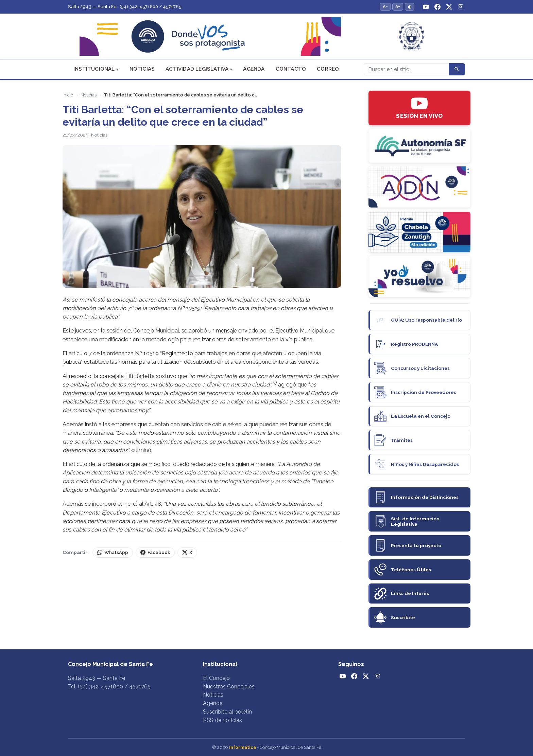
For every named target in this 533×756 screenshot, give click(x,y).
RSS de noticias (222, 720)
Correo (328, 69)
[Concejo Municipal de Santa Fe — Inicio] (266, 37)
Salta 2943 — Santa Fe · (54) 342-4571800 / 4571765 (125, 7)
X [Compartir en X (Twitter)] (187, 552)
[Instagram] (461, 7)
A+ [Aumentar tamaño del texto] (398, 7)
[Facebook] (437, 7)
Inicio (68, 95)
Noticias (142, 69)
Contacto (291, 69)
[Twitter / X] (449, 7)
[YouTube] (426, 7)
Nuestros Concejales (229, 687)
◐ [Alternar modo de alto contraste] (410, 7)
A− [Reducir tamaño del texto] (385, 7)
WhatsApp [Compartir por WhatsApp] (113, 552)
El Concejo (216, 678)
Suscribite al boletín (227, 712)
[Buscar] (406, 69)
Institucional (94, 69)
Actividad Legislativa (197, 69)
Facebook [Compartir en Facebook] (155, 552)
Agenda (254, 69)
